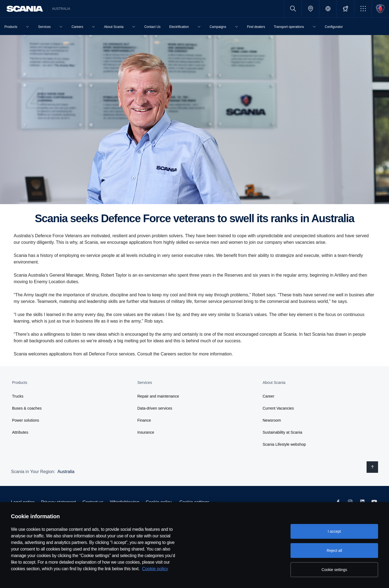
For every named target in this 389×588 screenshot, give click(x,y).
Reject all (334, 551)
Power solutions (26, 420)
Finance (144, 420)
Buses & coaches (27, 408)
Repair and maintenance (158, 396)
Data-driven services (155, 408)
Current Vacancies (278, 408)
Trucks (18, 396)
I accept (334, 531)
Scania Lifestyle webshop (284, 444)
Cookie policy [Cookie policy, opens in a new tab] (155, 569)
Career (268, 396)
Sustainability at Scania (282, 432)
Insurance (146, 432)
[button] (363, 9)
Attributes (20, 432)
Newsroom (272, 420)
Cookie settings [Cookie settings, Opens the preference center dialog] (334, 570)
